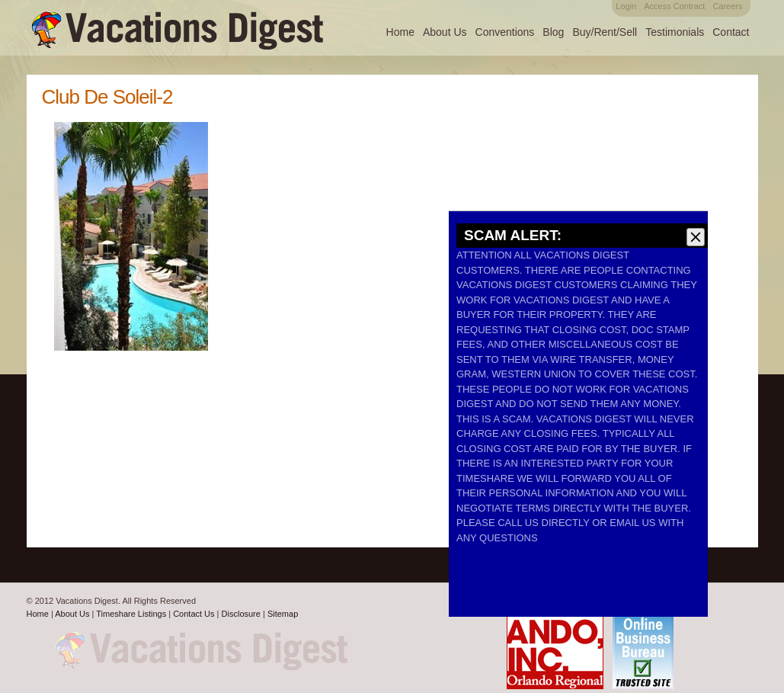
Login (626, 6)
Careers (727, 6)
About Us (445, 32)
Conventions (505, 32)
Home (400, 32)
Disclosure (241, 614)
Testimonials (675, 32)
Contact (731, 32)
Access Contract (674, 6)
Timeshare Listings (131, 614)
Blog (553, 32)
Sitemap (283, 614)
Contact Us (194, 614)
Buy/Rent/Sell (605, 32)
